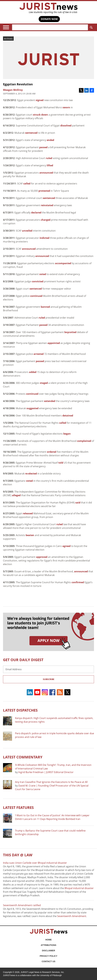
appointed (54, 343)
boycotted (70, 332)
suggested (32, 408)
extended (50, 401)
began (67, 434)
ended (50, 140)
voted (43, 274)
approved (42, 557)
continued (36, 296)
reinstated (47, 205)
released (28, 513)
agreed (66, 546)
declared (36, 213)
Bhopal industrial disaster (79, 888)
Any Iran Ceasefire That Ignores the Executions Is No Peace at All (51, 782)
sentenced (31, 133)
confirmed (78, 582)
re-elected (31, 474)
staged (44, 383)
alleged (16, 495)
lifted (50, 165)
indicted (44, 238)
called (27, 184)
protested (44, 191)
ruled (49, 158)
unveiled (27, 231)
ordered (52, 452)
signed (40, 100)
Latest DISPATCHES (20, 710)
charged (46, 220)
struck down (40, 115)
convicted (38, 281)
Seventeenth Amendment (72, 916)
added (33, 372)
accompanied (63, 263)
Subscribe (49, 679)
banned (45, 307)
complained (84, 441)
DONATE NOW (49, 19)
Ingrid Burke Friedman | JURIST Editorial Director (46, 772)
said (78, 503)
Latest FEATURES (18, 807)
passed (43, 147)
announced (46, 173)
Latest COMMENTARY (23, 757)
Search (91, 27)
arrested (39, 354)
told (61, 463)
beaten (30, 535)
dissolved (66, 126)
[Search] (50, 27)
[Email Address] (49, 669)
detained (68, 416)
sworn (66, 107)
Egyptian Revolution (18, 84)
